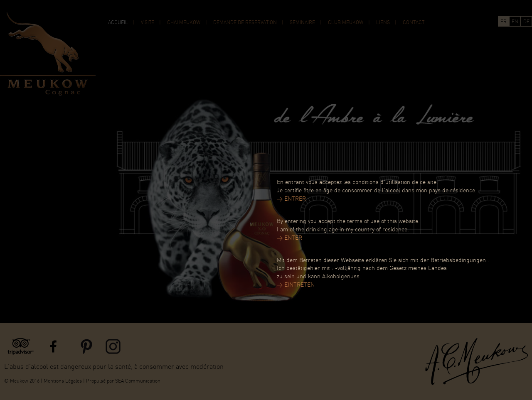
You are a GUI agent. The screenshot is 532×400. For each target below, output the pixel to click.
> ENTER (289, 238)
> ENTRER (291, 199)
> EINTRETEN (296, 285)
